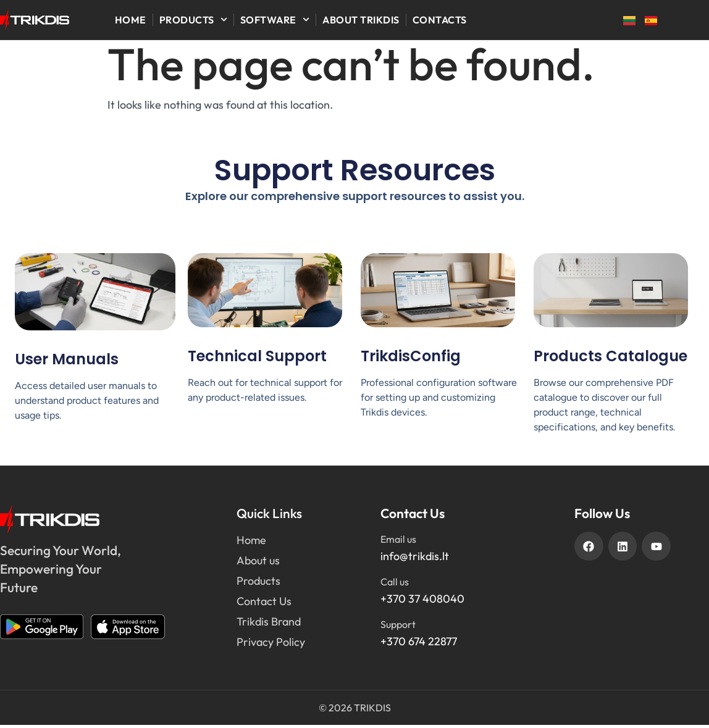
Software (275, 20)
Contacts (440, 20)
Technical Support (257, 358)
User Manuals (67, 362)
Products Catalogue (610, 358)
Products (193, 20)
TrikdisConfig (411, 358)
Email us (398, 542)
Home (131, 20)
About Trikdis (361, 20)
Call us (395, 585)
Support (398, 627)
